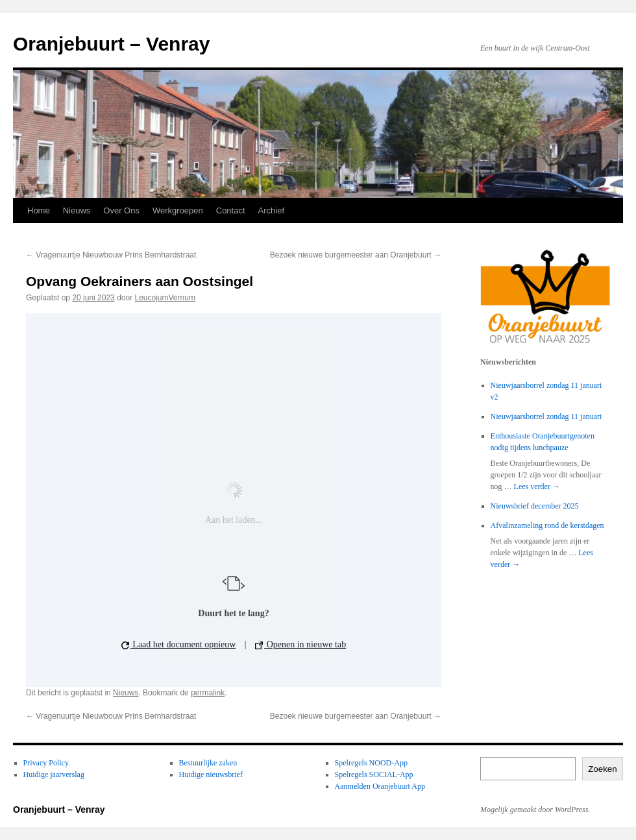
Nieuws (77, 210)
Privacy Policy (46, 763)
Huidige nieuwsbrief (211, 774)
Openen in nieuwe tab (300, 644)
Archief (271, 210)
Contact (231, 210)
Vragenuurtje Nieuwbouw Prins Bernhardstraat (111, 255)
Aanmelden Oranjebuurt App (380, 786)
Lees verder (537, 486)
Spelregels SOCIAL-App (374, 774)
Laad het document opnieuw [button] (179, 644)
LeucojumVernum (165, 298)
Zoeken (602, 769)
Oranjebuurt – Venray (111, 44)
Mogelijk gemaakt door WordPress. (535, 810)
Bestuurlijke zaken (208, 763)
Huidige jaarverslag (54, 774)
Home (39, 210)
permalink (208, 693)
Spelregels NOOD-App (371, 763)
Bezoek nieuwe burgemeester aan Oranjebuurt (356, 255)
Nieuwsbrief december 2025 (535, 506)
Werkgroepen (178, 210)
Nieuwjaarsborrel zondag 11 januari (546, 416)
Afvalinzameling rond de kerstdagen (547, 525)
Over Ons (121, 210)
